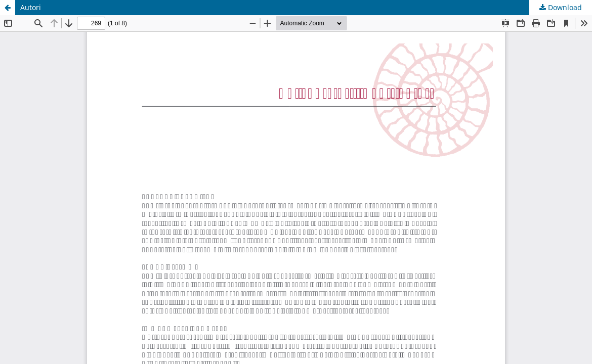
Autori (31, 7)
